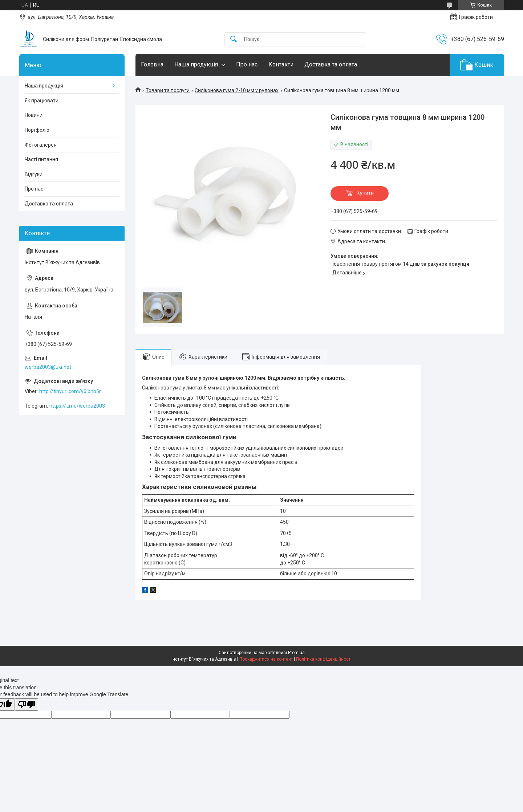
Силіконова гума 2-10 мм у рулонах (237, 90)
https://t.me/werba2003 (77, 406)
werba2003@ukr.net (48, 367)
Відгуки (34, 174)
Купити (365, 193)
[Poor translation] (27, 705)
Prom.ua (296, 653)
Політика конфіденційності (324, 659)
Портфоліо (37, 130)
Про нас (247, 64)
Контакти (281, 64)
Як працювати (42, 101)
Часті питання (41, 159)
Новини (34, 115)
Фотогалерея (41, 145)
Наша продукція (196, 64)
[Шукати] (234, 39)
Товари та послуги (168, 90)
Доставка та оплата (331, 64)
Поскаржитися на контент (266, 659)
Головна (152, 64)
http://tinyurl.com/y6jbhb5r (70, 391)
